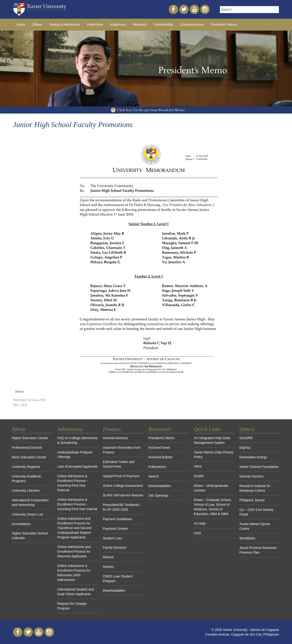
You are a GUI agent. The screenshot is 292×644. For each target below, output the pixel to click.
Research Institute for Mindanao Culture (255, 488)
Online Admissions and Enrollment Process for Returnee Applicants (74, 551)
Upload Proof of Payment (121, 476)
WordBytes (247, 538)
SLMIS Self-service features (123, 495)
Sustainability (164, 25)
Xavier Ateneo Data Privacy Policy (214, 455)
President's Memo (224, 25)
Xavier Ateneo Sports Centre (255, 526)
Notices (108, 567)
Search (154, 476)
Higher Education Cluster (30, 438)
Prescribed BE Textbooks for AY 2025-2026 (121, 507)
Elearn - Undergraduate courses (211, 488)
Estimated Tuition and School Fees (119, 464)
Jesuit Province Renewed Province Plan (258, 550)
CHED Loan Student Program (118, 579)
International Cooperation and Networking (30, 502)
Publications (157, 467)
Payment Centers (116, 529)
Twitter (20, 392)
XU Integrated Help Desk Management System (212, 440)
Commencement (192, 25)
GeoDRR (246, 438)
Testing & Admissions (64, 25)
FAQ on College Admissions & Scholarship (78, 440)
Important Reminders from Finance (122, 450)
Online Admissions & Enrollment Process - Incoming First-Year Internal (77, 504)
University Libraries (26, 491)
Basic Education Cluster (29, 457)
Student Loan (113, 538)
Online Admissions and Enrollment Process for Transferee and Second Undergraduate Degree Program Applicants (74, 528)
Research (140, 25)
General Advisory (115, 438)
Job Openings (158, 495)
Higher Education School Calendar (30, 536)
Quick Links (207, 429)
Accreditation (21, 524)
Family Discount (115, 548)
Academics (118, 25)
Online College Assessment (123, 486)
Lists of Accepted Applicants (78, 466)
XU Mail (200, 523)
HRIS (198, 466)
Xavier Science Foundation (259, 467)
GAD (197, 533)
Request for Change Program (72, 606)
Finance (112, 429)
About (21, 25)
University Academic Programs (27, 479)
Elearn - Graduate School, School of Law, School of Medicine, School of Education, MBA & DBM (213, 507)
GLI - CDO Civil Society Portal (257, 512)
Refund (108, 557)
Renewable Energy (253, 457)
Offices (37, 25)
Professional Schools (27, 448)
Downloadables (114, 591)
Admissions (70, 429)
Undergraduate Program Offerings (75, 455)
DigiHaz (245, 448)
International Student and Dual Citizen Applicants (76, 592)
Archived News (159, 448)
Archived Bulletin (161, 457)
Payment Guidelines (118, 519)
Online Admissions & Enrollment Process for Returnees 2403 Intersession (74, 573)
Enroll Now (95, 25)
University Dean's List (28, 514)
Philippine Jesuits (252, 500)
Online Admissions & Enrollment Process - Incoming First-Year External (73, 483)
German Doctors (252, 476)
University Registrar (26, 467)
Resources (160, 429)
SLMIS (199, 476)
